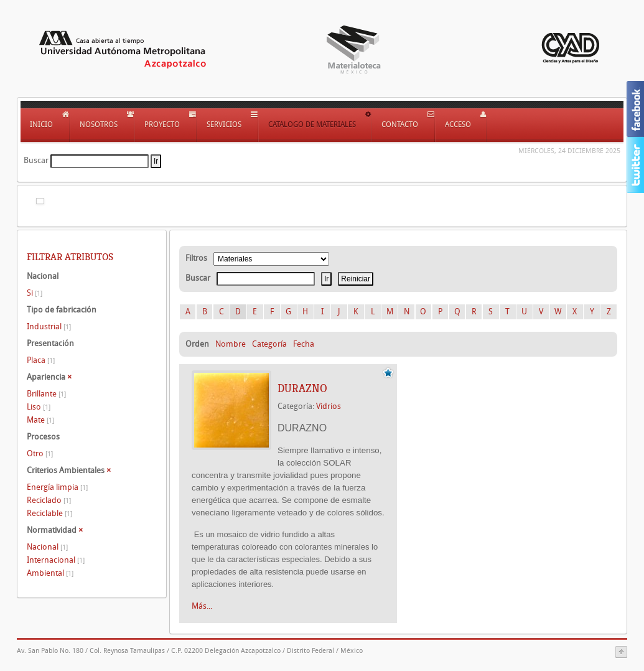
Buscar (36, 160)
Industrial (49, 326)
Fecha (304, 344)
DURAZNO (302, 388)
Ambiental (50, 573)
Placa (41, 360)
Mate (40, 420)
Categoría (269, 344)
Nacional (47, 547)
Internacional (56, 560)
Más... (202, 606)
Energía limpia (57, 487)
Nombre (231, 344)
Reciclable (49, 513)
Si (35, 293)
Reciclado (49, 500)
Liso (39, 407)
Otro (40, 453)
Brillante (46, 394)
